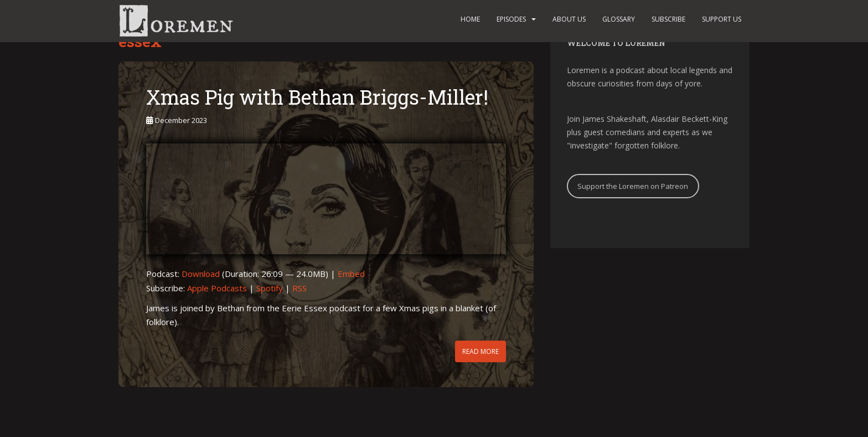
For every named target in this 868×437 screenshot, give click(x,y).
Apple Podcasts (217, 288)
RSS (299, 288)
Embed (351, 274)
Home (470, 19)
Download (201, 274)
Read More (480, 351)
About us (569, 19)
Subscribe (668, 19)
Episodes (511, 19)
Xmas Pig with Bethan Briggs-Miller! (317, 97)
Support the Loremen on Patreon (633, 186)
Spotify (270, 288)
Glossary (619, 19)
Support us (722, 19)
